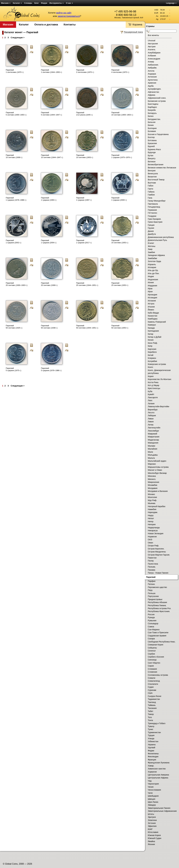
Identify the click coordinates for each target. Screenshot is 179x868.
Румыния (152, 621)
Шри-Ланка (153, 802)
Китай (151, 355)
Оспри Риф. (153, 546)
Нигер (151, 521)
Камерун (152, 325)
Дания (151, 231)
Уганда (151, 738)
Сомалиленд (154, 681)
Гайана (151, 192)
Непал (151, 518)
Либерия (152, 416)
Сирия (151, 666)
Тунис (151, 729)
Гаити (150, 189)
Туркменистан (154, 732)
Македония (153, 443)
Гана (150, 198)
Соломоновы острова (158, 675)
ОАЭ (150, 540)
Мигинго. (152, 479)
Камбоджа (153, 319)
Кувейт (151, 394)
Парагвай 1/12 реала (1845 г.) (84, 114)
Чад (150, 781)
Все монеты (153, 35)
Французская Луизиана (159, 763)
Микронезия (153, 482)
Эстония (152, 823)
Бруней (151, 146)
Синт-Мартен (154, 663)
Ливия (151, 422)
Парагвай (151, 577)
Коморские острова (157, 364)
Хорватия (152, 772)
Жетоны (152, 246)
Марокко (152, 464)
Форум (44, 3)
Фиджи (151, 751)
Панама (151, 570)
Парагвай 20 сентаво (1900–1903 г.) (17, 284)
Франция (152, 760)
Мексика (152, 476)
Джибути (152, 234)
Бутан (151, 155)
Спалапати (153, 684)
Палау (151, 561)
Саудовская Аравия (157, 636)
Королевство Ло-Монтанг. (160, 379)
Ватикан (152, 162)
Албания (152, 56)
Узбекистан (153, 741)
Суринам (152, 690)
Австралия (153, 44)
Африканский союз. (157, 98)
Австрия (152, 47)
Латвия (151, 404)
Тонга (150, 720)
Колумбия (152, 361)
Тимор (151, 714)
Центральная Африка (158, 778)
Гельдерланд (154, 207)
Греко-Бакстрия (155, 222)
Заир (150, 249)
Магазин (6, 3)
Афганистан (153, 92)
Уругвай (151, 748)
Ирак (150, 289)
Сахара (151, 639)
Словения (152, 672)
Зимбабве (152, 258)
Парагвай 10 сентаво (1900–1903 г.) (122, 114)
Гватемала (153, 204)
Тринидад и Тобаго (157, 723)
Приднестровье (155, 599)
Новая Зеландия (156, 533)
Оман (150, 543)
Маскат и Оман (155, 470)
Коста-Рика (153, 382)
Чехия (151, 787)
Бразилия (152, 143)
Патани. (151, 584)
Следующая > (18, 38)
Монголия (152, 497)
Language (171, 3)
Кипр (150, 346)
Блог (37, 3)
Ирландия (152, 295)
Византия (152, 177)
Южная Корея (154, 835)
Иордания (152, 286)
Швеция (151, 799)
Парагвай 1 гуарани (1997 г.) (84, 199)
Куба (150, 391)
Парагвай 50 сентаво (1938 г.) (49, 327)
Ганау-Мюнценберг (157, 201)
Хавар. (151, 766)
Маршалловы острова (158, 467)
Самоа (151, 627)
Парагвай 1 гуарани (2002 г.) (14, 241)
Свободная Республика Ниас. (162, 642)
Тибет (151, 711)
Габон (151, 186)
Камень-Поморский (157, 322)
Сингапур (152, 660)
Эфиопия (152, 826)
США (150, 693)
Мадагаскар (153, 440)
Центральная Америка (158, 775)
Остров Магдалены (157, 552)
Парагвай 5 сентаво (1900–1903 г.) (16, 114)
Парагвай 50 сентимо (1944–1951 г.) (87, 327)
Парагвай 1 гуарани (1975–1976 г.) (122, 156)
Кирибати (152, 352)
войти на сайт (64, 13)
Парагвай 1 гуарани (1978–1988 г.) (16, 199)
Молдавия (153, 488)
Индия (151, 276)
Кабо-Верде (153, 313)
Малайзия (153, 449)
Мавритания (154, 437)
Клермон (152, 358)
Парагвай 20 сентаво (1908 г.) (49, 284)
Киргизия (152, 349)
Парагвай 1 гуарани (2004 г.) (49, 241)
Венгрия (152, 171)
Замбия (151, 252)
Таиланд (152, 702)
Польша (152, 593)
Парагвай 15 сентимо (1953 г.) (120, 241)
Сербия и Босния (156, 657)
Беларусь (152, 113)
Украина (152, 745)
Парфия (152, 581)
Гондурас (152, 216)
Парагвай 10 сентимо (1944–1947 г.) (52, 156)
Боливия (152, 131)
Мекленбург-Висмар (157, 473)
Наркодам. (153, 512)
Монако (151, 494)
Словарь (28, 3)
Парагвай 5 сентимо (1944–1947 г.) (51, 114)
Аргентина (153, 80)
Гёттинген (152, 213)
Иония (151, 282)
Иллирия (152, 267)
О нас (70, 3)
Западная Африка (156, 255)
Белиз (151, 116)
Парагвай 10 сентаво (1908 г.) (14, 156)
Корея (151, 376)
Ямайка (151, 841)
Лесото (151, 413)
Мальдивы (153, 455)
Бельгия (152, 122)
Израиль (152, 264)
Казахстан (153, 316)
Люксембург (153, 431)
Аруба (151, 86)
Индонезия (153, 280)
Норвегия (152, 537)
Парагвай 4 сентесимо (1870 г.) (120, 71)
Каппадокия (153, 331)
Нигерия (152, 524)
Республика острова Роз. (160, 608)
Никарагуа (153, 531)
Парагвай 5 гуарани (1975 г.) (14, 369)
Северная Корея (156, 645)
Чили (150, 793)
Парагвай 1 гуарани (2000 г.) (119, 199)
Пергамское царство (157, 587)
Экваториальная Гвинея (159, 808)
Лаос (150, 400)
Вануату (152, 158)
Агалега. (152, 50)
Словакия (152, 669)
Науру (151, 515)
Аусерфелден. (155, 89)
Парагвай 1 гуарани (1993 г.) (49, 199)
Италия (151, 307)
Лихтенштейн (154, 428)
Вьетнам (152, 183)
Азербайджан (154, 53)
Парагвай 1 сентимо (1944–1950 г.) (51, 71)
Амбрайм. (152, 68)
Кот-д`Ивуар (154, 385)
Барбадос (152, 107)
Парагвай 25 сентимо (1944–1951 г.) (87, 284)
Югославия (153, 832)
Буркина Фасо (154, 149)
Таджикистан (154, 699)
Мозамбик (152, 485)
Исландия (152, 298)
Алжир (151, 62)
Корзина (137, 25)
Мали (150, 452)
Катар (151, 334)
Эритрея (152, 817)
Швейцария (153, 796)
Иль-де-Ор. (153, 270)
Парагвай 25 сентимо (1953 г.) (120, 284)
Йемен (151, 310)
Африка (151, 95)
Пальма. (152, 567)
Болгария (152, 128)
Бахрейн (152, 110)
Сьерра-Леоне (155, 696)
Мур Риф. (152, 500)
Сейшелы (152, 648)
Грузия (151, 228)
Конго (150, 367)
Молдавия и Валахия (158, 491)
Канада (151, 328)
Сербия (151, 654)
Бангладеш (153, 104)
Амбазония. (153, 65)
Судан (151, 687)
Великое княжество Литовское (162, 168)
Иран (150, 291)
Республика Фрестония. (159, 611)
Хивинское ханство (157, 769)
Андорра (152, 74)
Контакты (70, 25)
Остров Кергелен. (156, 549)
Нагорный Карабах (157, 506)
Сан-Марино (154, 630)
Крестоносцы (154, 388)
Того (150, 717)
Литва (151, 425)
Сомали (151, 678)
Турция (151, 735)
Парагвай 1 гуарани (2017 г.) (84, 241)
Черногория (153, 784)
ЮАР (150, 829)
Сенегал (152, 651)
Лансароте (153, 397)
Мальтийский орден (157, 461)
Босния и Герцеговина (158, 134)
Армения (152, 83)
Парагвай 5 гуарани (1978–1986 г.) (51, 369)
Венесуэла (153, 174)
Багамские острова (157, 101)
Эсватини (152, 820)
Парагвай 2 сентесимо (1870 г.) (85, 71)
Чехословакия (154, 790)
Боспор (151, 137)
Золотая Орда (154, 261)
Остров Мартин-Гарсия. (159, 555)
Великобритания (156, 165)
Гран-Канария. (155, 219)
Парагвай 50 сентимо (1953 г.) (120, 327)
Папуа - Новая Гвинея (158, 573)
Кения (151, 340)
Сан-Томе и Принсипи (158, 633)
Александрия (154, 59)
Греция (151, 225)
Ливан (151, 419)
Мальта (151, 458)
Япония (151, 844)
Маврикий (152, 434)
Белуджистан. (154, 119)
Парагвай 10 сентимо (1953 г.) (85, 156)
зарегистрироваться (69, 16)
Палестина (153, 564)
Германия (152, 210)
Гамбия (151, 195)
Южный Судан (155, 838)
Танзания (152, 708)
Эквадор (152, 805)
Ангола (151, 71)
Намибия (152, 509)
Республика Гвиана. (157, 605)
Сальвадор (153, 623)
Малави (151, 446)
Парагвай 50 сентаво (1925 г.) (14, 327)
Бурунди (152, 152)
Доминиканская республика (161, 237)
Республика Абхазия (157, 602)
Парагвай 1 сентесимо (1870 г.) (15, 71)
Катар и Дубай (155, 337)
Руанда (151, 617)
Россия (151, 614)
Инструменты (57, 3)
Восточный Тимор (156, 180)
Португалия (153, 596)
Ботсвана (152, 140)
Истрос (151, 304)
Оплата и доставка (46, 25)
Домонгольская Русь (157, 240)
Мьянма (152, 503)
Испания (152, 301)
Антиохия (152, 77)
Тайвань (152, 705)
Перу (150, 590)
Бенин (151, 125)
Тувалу (151, 726)
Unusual (151, 40)
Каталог (17, 3)
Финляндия (153, 757)
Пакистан (152, 558)
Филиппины (153, 754)
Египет (151, 243)
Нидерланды (154, 528)
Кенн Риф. (153, 343)
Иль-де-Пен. (154, 273)
